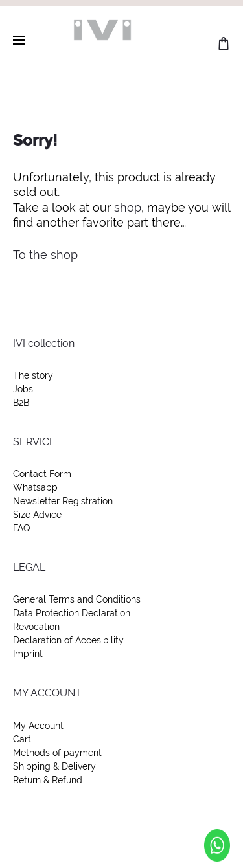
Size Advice (37, 515)
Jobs (23, 389)
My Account (38, 726)
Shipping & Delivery (54, 766)
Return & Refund (48, 780)
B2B (21, 403)
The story (33, 375)
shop (128, 207)
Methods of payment (57, 753)
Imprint (28, 654)
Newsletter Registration (63, 501)
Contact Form (42, 474)
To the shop (45, 255)
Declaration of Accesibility (68, 640)
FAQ (21, 528)
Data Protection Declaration (72, 613)
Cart (22, 739)
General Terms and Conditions (77, 599)
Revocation (36, 627)
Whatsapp (35, 487)
